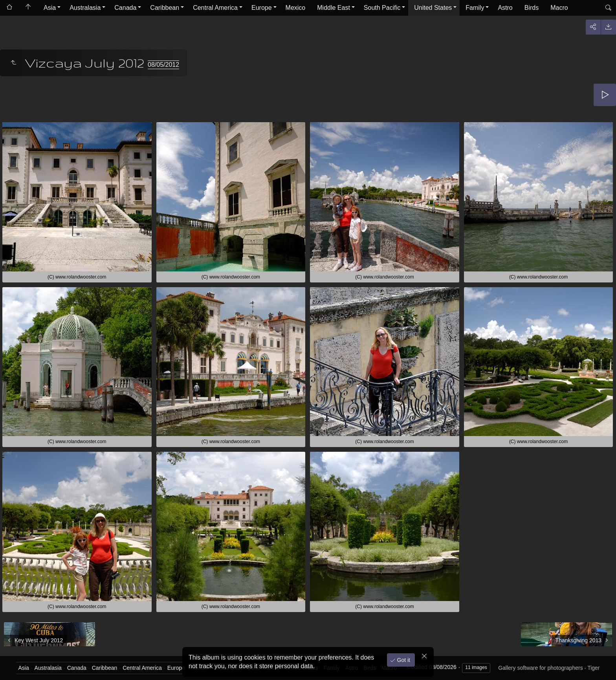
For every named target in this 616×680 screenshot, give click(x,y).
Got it (403, 660)
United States (433, 8)
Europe (262, 8)
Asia (50, 8)
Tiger (593, 668)
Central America (215, 8)
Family (475, 8)
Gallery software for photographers (541, 668)
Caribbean (165, 8)
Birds (532, 8)
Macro (559, 8)
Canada (125, 8)
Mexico (296, 8)
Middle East (334, 8)
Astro (505, 8)
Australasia (85, 8)
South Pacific (382, 8)
